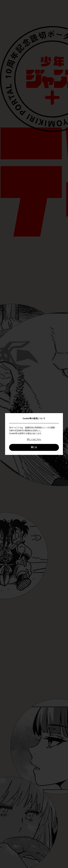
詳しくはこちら (34, 439)
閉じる (34, 447)
